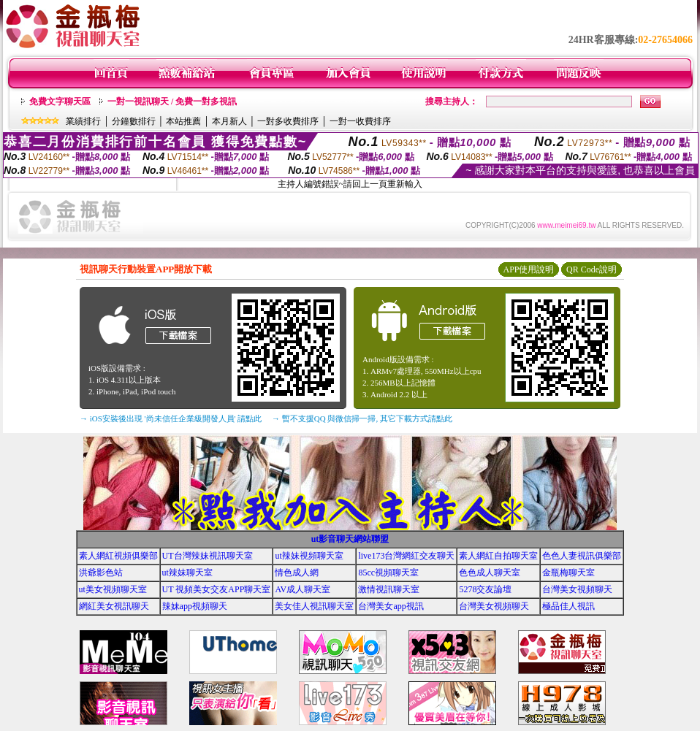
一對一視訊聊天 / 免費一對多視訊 (172, 102)
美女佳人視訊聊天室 (314, 606)
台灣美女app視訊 (391, 606)
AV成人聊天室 (303, 589)
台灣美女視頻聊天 (577, 589)
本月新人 (229, 121)
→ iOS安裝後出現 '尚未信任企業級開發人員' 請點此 (171, 418)
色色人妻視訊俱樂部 (582, 556)
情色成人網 (297, 573)
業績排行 (83, 121)
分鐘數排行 (134, 121)
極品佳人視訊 (568, 606)
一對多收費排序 (288, 121)
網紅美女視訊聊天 (114, 606)
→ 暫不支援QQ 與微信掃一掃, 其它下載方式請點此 (362, 418)
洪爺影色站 (101, 573)
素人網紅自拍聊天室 (498, 556)
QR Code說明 (591, 269)
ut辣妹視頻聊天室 (309, 556)
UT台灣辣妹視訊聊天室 (208, 556)
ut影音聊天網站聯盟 (350, 539)
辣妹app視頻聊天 (195, 606)
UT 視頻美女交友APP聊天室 (217, 589)
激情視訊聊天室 (389, 589)
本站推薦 (183, 121)
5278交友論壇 (485, 589)
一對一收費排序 (360, 121)
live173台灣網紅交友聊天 (406, 556)
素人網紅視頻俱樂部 (118, 556)
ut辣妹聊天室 (187, 573)
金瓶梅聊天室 (568, 573)
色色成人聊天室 (490, 573)
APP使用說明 (528, 269)
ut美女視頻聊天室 (113, 589)
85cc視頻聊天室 (388, 573)
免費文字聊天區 (60, 102)
